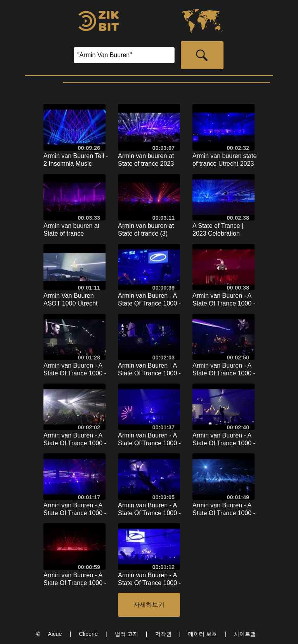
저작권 (163, 634)
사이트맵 (245, 634)
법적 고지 (126, 634)
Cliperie (88, 634)
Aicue (55, 634)
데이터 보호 (203, 634)
